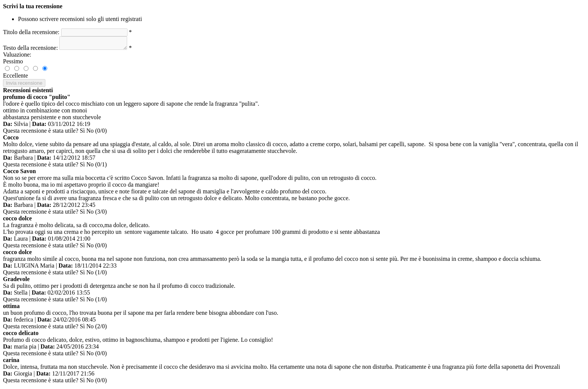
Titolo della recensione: (31, 32)
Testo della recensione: (30, 50)
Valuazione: (17, 57)
